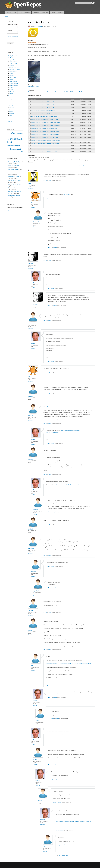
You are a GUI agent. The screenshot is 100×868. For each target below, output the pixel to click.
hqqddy (30, 183)
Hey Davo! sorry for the (14, 184)
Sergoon (31, 263)
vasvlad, (47, 407)
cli (22, 134)
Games (10, 96)
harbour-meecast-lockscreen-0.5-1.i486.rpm (43, 111)
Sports (11, 88)
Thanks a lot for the (13, 169)
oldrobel (31, 610)
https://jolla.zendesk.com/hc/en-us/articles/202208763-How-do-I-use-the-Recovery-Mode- (69, 664)
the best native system (14, 177)
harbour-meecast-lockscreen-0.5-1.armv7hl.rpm (44, 114)
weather (47, 92)
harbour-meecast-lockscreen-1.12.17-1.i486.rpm (44, 137)
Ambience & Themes (15, 64)
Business (12, 66)
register (84, 166)
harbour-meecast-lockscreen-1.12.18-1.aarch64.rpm (45, 152)
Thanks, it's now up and (14, 180)
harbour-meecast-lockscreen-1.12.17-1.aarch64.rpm (45, 143)
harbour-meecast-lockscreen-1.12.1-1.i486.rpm (44, 128)
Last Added (36, 12)
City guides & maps (14, 68)
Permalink (30, 188)
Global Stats (45, 12)
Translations (11, 118)
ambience (18, 133)
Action (11, 100)
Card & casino (13, 106)
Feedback (60, 12)
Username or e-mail (12, 25)
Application (12, 60)
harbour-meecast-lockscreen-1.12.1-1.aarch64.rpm (45, 134)
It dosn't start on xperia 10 (15, 188)
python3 (17, 149)
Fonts (10, 120)
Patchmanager (13, 146)
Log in (79, 166)
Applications (11, 58)
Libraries (10, 122)
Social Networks (14, 86)
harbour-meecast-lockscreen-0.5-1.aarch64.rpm (44, 117)
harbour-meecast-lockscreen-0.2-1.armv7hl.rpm (44, 102)
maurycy (31, 396)
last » (68, 855)
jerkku (30, 630)
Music (11, 74)
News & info (13, 78)
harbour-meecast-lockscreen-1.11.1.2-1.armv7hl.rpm (46, 123)
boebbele (31, 529)
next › (63, 855)
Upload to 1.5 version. (14, 165)
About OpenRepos (11, 12)
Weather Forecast (55, 92)
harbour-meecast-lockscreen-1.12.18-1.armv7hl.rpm (45, 149)
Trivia (11, 116)
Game (11, 98)
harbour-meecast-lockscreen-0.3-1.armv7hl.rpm (44, 105)
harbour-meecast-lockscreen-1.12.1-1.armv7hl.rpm (45, 131)
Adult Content (13, 62)
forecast (63, 92)
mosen (30, 324)
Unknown (12, 92)
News (20, 12)
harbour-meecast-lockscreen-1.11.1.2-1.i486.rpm (45, 120)
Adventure (12, 102)
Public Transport (14, 84)
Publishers (27, 12)
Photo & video (13, 82)
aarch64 (11, 133)
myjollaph (31, 549)
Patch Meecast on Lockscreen (36, 92)
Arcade (11, 104)
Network (12, 76)
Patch (10, 142)
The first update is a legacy (15, 162)
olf (31, 202)
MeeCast (81, 92)
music (20, 139)
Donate (53, 12)
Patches (11, 80)
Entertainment (13, 72)
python (10, 149)
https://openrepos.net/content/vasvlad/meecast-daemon (69, 485)
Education (12, 108)
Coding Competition (13, 56)
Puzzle (11, 110)
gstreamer (14, 136)
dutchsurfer (36, 222)
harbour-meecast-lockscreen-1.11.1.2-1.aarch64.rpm (46, 126)
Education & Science (15, 70)
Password (10, 30)
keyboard (13, 139)
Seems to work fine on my (15, 173)
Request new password (14, 38)
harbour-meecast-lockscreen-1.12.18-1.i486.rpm (44, 146)
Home (7, 16)
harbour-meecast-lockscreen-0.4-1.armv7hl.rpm (44, 108)
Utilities (11, 94)
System (11, 90)
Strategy (12, 114)
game (9, 136)
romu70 (30, 416)
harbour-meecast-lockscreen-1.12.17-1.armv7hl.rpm (45, 140)
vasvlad (40, 26)
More (22, 151)
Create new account (13, 36)
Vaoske (10, 211)
